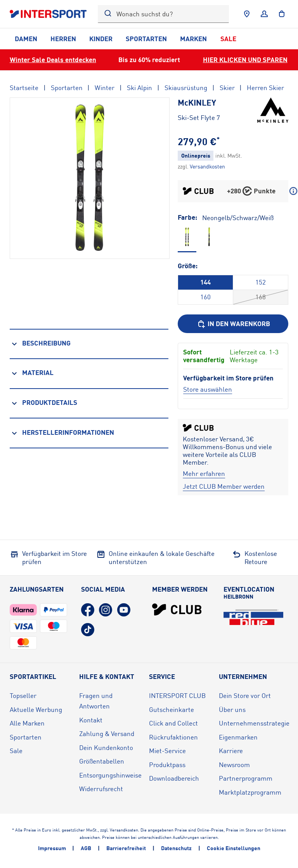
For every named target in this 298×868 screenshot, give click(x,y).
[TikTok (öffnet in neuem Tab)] (88, 630)
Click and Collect (173, 723)
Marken (193, 39)
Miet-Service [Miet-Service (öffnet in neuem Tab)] (167, 751)
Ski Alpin (139, 88)
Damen (26, 39)
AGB (86, 848)
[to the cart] (282, 14)
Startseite (24, 88)
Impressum (52, 848)
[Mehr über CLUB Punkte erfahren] (293, 191)
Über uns (232, 709)
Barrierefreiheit (126, 848)
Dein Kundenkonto (106, 747)
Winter (105, 88)
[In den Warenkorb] (233, 324)
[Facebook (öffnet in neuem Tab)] (88, 610)
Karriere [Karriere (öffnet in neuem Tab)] (231, 751)
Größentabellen (102, 761)
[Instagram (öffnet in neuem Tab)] (106, 610)
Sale (228, 39)
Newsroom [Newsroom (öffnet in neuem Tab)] (234, 765)
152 (261, 282)
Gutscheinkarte (172, 709)
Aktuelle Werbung (36, 709)
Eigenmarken (238, 737)
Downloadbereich (174, 778)
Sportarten (146, 39)
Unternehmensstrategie (254, 723)
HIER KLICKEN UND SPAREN (245, 60)
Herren (63, 39)
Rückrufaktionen (173, 737)
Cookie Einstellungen (234, 848)
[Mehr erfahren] (204, 474)
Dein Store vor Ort (245, 695)
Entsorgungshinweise (110, 775)
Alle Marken (27, 723)
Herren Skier (265, 88)
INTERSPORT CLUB (177, 695)
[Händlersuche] (247, 14)
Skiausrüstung (186, 88)
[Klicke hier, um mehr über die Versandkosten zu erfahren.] (207, 166)
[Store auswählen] (208, 389)
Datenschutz (176, 848)
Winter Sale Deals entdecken (53, 60)
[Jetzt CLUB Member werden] (224, 486)
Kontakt (91, 720)
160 (205, 297)
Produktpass (167, 765)
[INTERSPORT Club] (177, 609)
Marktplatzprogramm (250, 792)
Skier (227, 88)
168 (261, 297)
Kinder (101, 39)
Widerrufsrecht (101, 789)
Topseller (23, 695)
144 (205, 282)
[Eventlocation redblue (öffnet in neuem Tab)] (253, 617)
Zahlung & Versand (107, 733)
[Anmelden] (264, 14)
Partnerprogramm (246, 778)
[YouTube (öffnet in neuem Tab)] (124, 610)
